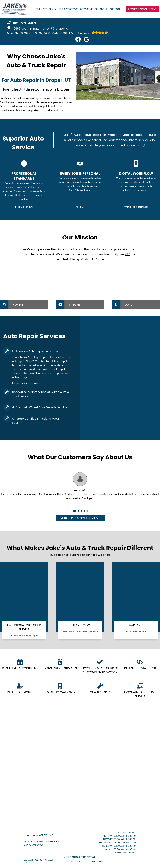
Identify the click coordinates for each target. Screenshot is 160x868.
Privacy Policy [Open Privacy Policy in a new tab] (74, 861)
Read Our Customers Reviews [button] (80, 518)
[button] (78, 39)
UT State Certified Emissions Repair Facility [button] (36, 421)
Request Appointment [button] (142, 9)
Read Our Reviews (24, 207)
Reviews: (89, 33)
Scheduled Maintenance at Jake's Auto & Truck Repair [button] (41, 394)
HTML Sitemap (97, 861)
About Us (80, 207)
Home (37, 9)
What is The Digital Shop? (136, 207)
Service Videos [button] (89, 9)
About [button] (104, 9)
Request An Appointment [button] (26, 383)
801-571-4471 (46, 835)
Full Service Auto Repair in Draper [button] (35, 351)
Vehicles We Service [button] (66, 9)
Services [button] (48, 9)
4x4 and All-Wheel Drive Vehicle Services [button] (41, 407)
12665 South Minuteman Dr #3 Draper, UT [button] (38, 28)
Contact (115, 9)
